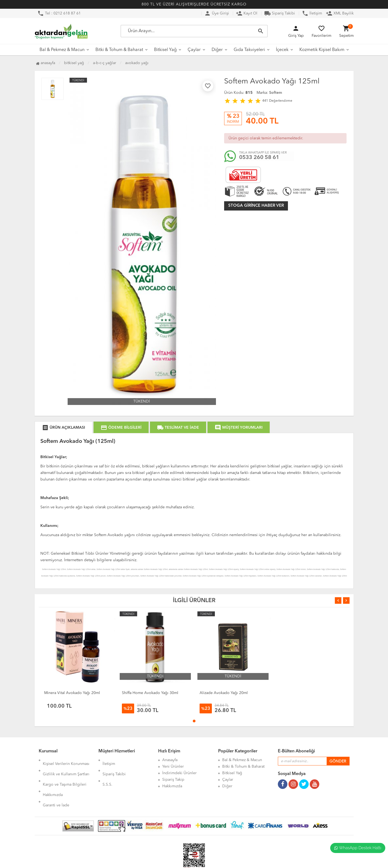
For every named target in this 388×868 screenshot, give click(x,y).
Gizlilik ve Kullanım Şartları (66, 767)
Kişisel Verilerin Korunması (66, 760)
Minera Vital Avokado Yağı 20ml (72, 693)
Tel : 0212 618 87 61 (59, 13)
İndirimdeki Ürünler (179, 773)
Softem (276, 93)
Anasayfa (46, 63)
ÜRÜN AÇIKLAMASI (64, 428)
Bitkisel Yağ (165, 50)
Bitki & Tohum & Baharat (119, 50)
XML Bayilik (340, 13)
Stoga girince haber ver (256, 206)
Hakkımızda (53, 780)
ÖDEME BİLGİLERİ (121, 428)
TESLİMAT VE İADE (178, 428)
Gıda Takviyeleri (249, 50)
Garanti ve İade (56, 786)
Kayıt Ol (247, 13)
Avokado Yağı (137, 63)
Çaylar (194, 50)
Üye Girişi (217, 13)
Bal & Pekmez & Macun (62, 50)
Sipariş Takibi (280, 13)
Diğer (217, 50)
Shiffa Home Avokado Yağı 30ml (150, 693)
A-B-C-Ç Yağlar (105, 63)
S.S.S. (107, 773)
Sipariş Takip (173, 780)
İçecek (282, 50)
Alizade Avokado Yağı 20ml (224, 693)
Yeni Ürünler (173, 767)
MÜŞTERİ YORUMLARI (239, 428)
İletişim (312, 13)
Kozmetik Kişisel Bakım (322, 50)
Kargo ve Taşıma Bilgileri (65, 773)
